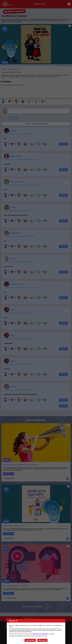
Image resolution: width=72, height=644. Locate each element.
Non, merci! (42, 640)
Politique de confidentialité (40, 634)
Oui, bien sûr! (30, 640)
